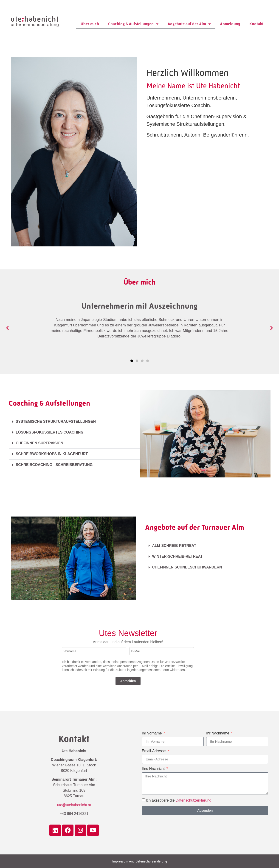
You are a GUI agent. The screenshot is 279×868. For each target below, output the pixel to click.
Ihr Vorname (152, 733)
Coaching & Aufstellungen (133, 24)
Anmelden (128, 681)
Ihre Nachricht (154, 769)
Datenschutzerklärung (194, 800)
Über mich (90, 24)
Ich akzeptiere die (179, 800)
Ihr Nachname (218, 733)
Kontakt (256, 24)
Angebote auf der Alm (189, 24)
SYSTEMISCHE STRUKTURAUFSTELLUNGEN (56, 421)
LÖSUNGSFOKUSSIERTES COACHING (50, 432)
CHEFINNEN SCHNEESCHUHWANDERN (188, 567)
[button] (7, 328)
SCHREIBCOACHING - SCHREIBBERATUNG (54, 465)
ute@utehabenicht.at (74, 805)
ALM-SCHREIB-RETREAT (174, 546)
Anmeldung (230, 24)
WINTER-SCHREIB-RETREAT (178, 556)
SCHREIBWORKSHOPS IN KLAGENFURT (52, 454)
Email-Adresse (154, 751)
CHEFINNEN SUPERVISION (40, 443)
